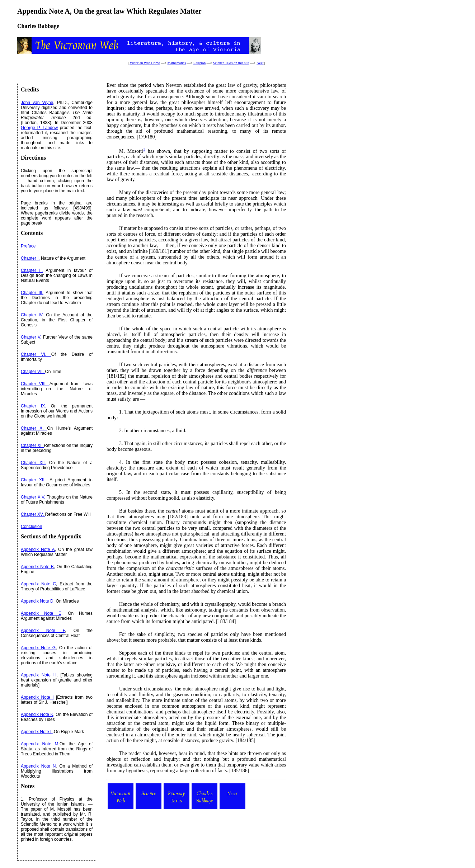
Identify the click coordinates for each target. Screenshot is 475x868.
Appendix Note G (38, 648)
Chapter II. (32, 270)
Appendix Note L (37, 732)
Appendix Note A (38, 549)
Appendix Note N (38, 766)
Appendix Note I (37, 697)
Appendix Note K (37, 714)
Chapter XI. (32, 445)
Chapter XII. (33, 463)
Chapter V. (32, 337)
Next (260, 63)
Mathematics (177, 63)
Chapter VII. (33, 372)
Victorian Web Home (145, 63)
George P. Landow (39, 128)
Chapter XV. (33, 514)
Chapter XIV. (34, 497)
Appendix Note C (38, 584)
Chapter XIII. (34, 480)
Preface (28, 246)
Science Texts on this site (231, 63)
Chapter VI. (36, 354)
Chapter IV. (33, 315)
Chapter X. (34, 428)
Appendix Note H (39, 675)
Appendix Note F (43, 631)
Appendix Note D (37, 601)
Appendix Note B (37, 567)
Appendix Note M (40, 744)
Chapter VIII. (35, 384)
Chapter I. (30, 258)
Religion (199, 63)
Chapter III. (32, 293)
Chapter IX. (36, 406)
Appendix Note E (41, 613)
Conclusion (31, 527)
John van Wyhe (37, 103)
